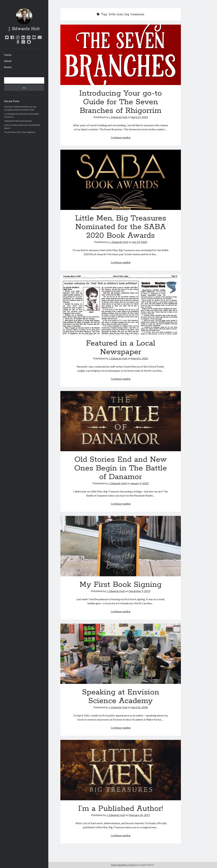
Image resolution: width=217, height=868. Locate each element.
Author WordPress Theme (123, 865)
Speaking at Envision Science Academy (121, 654)
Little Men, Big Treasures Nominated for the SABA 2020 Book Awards (121, 180)
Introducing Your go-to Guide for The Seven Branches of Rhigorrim (121, 55)
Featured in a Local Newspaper (121, 305)
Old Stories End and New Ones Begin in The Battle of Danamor (121, 421)
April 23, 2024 (139, 117)
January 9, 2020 (139, 483)
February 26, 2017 (139, 815)
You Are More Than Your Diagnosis (20, 132)
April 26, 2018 (139, 707)
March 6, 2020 (140, 358)
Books (8, 67)
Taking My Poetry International (18, 121)
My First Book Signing (121, 546)
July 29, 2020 (140, 242)
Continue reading (121, 137)
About (8, 61)
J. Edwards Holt (24, 29)
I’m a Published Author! (121, 770)
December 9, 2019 (139, 591)
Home (8, 55)
